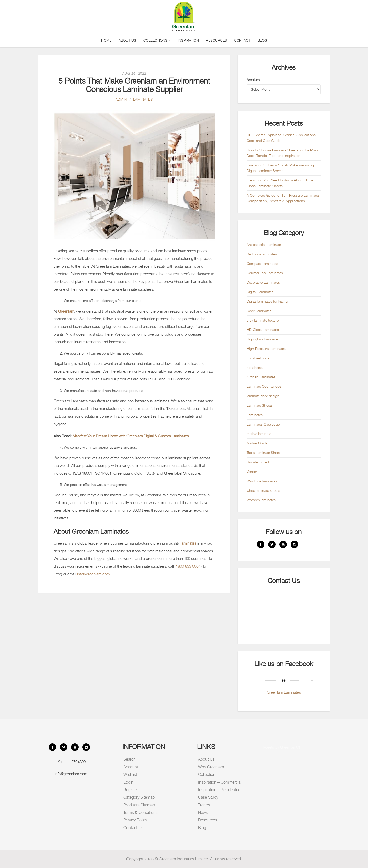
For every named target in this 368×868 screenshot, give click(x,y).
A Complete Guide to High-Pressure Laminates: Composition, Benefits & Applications (284, 198)
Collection (207, 775)
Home (106, 40)
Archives (253, 80)
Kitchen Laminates (261, 377)
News (203, 812)
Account (131, 767)
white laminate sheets (263, 490)
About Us (127, 40)
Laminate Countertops (264, 386)
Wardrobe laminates (262, 481)
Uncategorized (258, 462)
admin (121, 99)
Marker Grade (257, 443)
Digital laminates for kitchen (268, 301)
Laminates (143, 99)
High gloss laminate (262, 339)
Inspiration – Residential (219, 790)
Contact (242, 40)
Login (128, 782)
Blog (262, 40)
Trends (204, 805)
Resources (216, 40)
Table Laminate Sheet (263, 453)
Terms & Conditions (141, 812)
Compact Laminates (262, 263)
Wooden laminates (261, 500)
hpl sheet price (258, 358)
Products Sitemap (139, 805)
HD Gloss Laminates (263, 330)
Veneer (252, 471)
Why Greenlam (211, 767)
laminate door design (263, 396)
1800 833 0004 (188, 566)
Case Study (208, 797)
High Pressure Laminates (266, 349)
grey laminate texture (263, 320)
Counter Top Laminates (265, 273)
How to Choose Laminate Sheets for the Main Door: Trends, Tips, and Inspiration (282, 153)
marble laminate (259, 434)
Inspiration (188, 40)
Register (131, 790)
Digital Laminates (260, 292)
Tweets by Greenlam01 (281, 747)
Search (130, 759)
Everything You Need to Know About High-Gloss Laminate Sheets (280, 183)
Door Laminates (259, 311)
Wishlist (130, 775)
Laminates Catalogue (263, 424)
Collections (157, 40)
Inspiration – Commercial (220, 782)
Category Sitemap (139, 797)
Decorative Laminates (263, 282)
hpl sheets (255, 367)
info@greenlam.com (93, 574)
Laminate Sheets (260, 405)
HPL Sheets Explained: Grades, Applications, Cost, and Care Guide (282, 138)
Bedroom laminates (262, 254)
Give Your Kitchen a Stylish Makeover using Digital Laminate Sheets (280, 168)
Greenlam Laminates (284, 692)
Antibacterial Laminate (264, 244)
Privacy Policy (135, 820)
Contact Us (133, 828)
